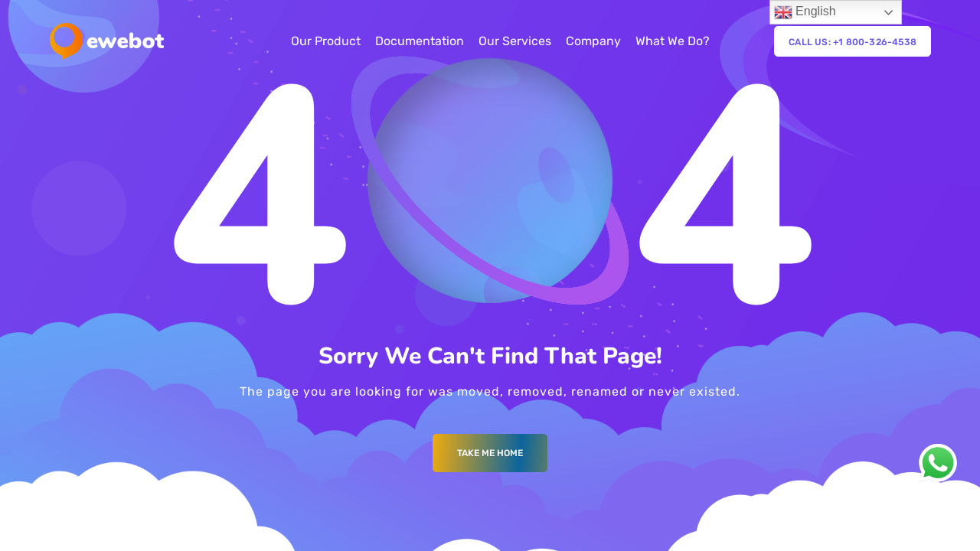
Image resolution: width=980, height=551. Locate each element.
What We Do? (673, 41)
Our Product (326, 41)
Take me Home (490, 453)
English (805, 12)
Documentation (420, 41)
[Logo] (107, 41)
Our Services (515, 41)
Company (593, 41)
